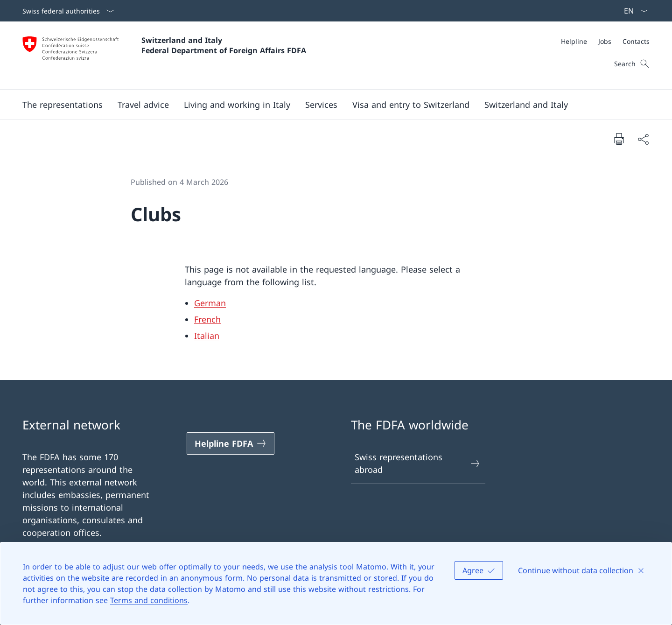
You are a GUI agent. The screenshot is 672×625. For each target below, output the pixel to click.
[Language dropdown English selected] (633, 11)
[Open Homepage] (164, 55)
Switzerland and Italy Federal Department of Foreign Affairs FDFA (224, 45)
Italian (207, 336)
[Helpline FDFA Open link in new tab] (231, 443)
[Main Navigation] (329, 105)
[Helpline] (574, 41)
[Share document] (643, 139)
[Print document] (619, 139)
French (207, 319)
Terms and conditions (149, 600)
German (210, 303)
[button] (63, 105)
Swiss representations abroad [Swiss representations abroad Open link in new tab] (418, 463)
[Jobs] (605, 41)
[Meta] (605, 41)
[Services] (321, 105)
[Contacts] (636, 41)
